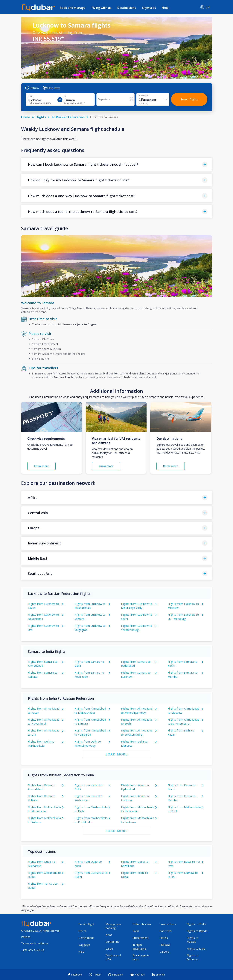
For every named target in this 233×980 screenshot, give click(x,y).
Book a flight (86, 924)
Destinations (127, 8)
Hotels (164, 938)
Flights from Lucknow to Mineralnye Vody (137, 606)
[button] (117, 164)
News (109, 935)
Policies (26, 937)
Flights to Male (196, 949)
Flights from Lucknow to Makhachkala (90, 606)
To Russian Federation (68, 117)
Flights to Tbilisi (196, 924)
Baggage (84, 945)
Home (26, 117)
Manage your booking (114, 926)
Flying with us (101, 8)
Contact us (112, 942)
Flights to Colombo (192, 957)
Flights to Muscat (192, 940)
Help (165, 8)
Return (32, 88)
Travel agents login (141, 957)
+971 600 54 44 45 (32, 950)
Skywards (149, 8)
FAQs (136, 931)
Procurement (141, 938)
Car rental (166, 931)
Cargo (109, 949)
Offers (82, 931)
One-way (52, 88)
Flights (41, 117)
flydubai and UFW (113, 957)
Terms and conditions (35, 943)
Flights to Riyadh (197, 931)
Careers (164, 952)
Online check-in (142, 924)
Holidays (165, 945)
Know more (41, 466)
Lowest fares (168, 924)
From (30, 96)
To (65, 96)
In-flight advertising (139, 947)
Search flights (189, 99)
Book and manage (73, 8)
